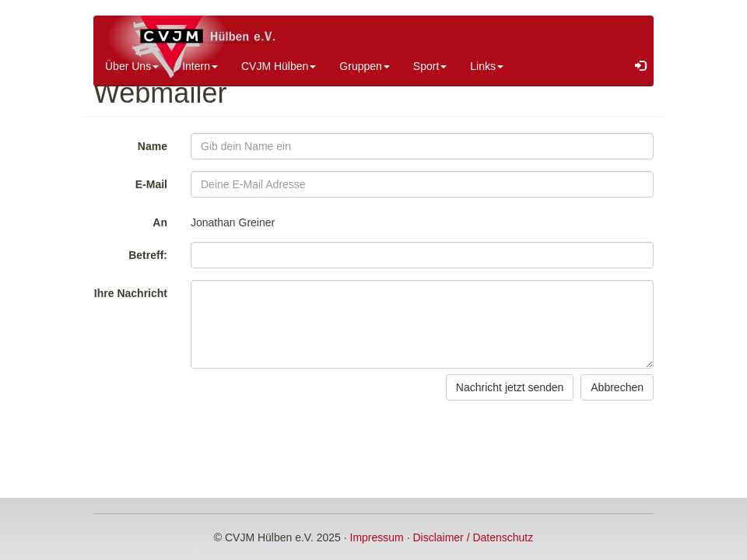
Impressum (377, 537)
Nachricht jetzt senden (510, 387)
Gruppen (364, 66)
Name (153, 146)
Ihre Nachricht (131, 293)
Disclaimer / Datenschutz (473, 537)
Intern (200, 66)
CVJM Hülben (279, 66)
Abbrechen (617, 387)
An (160, 222)
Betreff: (148, 255)
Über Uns (132, 66)
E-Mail (151, 184)
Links (487, 66)
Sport (430, 66)
